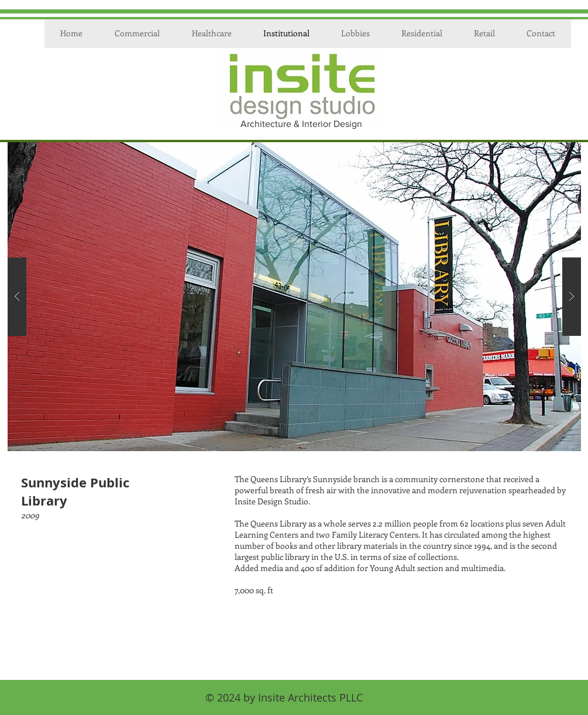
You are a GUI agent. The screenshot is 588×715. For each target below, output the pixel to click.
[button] (294, 297)
